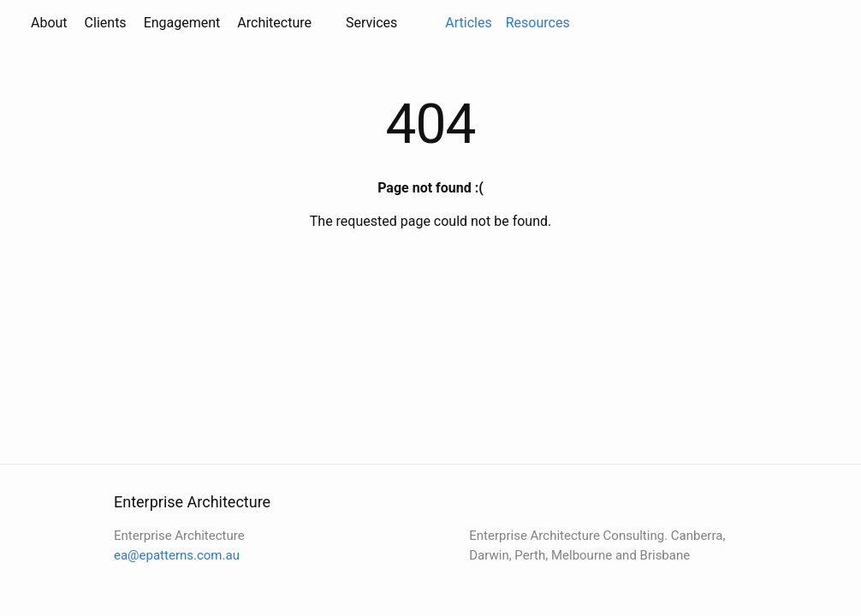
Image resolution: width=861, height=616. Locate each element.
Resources (538, 23)
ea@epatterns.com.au (177, 555)
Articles (468, 23)
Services (371, 23)
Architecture (274, 23)
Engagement (182, 23)
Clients (106, 23)
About (49, 23)
